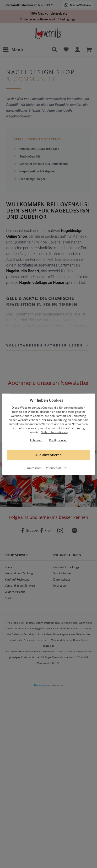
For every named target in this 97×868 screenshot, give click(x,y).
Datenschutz (53, 468)
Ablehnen (36, 440)
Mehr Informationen (54, 432)
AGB (67, 468)
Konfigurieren (58, 440)
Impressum (34, 468)
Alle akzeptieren (48, 455)
